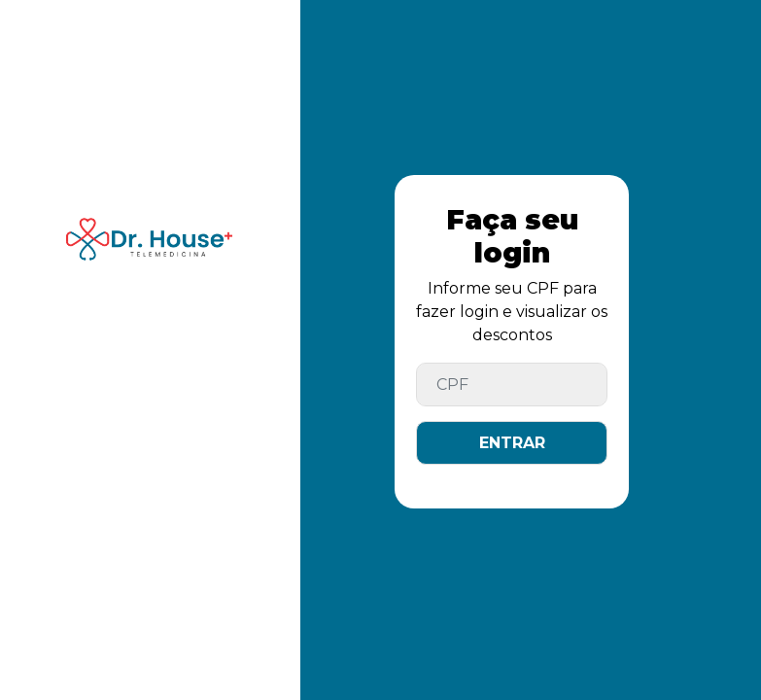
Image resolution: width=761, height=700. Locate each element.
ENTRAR (512, 443)
